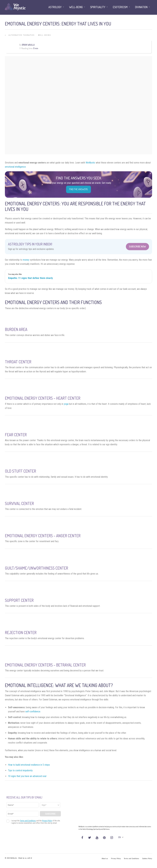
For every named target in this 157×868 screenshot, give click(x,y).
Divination (141, 7)
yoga (66, 404)
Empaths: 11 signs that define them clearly (30, 278)
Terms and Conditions (131, 859)
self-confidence (33, 712)
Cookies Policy (147, 859)
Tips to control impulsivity (20, 770)
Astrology (55, 7)
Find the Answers (78, 189)
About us (105, 859)
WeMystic (90, 163)
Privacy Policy (116, 859)
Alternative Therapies (22, 35)
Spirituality (98, 7)
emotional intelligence (15, 167)
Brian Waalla (28, 45)
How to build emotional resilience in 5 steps (29, 765)
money (26, 260)
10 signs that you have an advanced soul (27, 776)
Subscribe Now (137, 247)
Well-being (45, 35)
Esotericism (120, 7)
